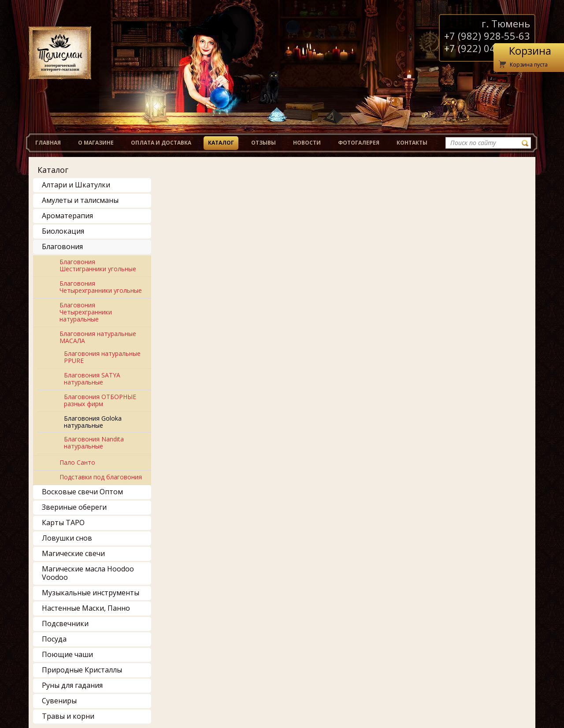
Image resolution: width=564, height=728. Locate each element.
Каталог (221, 143)
